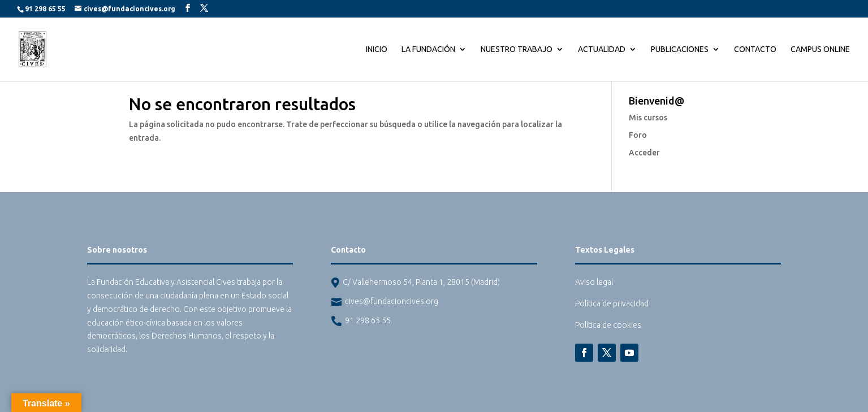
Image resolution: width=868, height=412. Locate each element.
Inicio (377, 49)
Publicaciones (680, 49)
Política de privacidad (612, 303)
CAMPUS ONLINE (820, 49)
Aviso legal (594, 282)
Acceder (644, 153)
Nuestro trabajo (517, 49)
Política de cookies (608, 325)
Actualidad (602, 49)
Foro (638, 135)
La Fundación (428, 49)
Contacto (755, 49)
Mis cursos (648, 118)
